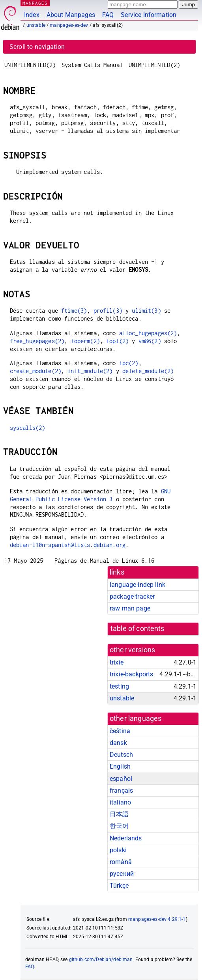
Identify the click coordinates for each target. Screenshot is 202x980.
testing (119, 686)
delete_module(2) (148, 371)
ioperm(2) (85, 341)
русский (122, 874)
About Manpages (71, 15)
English (120, 766)
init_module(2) (90, 371)
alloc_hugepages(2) (148, 333)
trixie (117, 662)
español (121, 779)
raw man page (130, 608)
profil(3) (108, 311)
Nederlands (126, 838)
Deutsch (121, 755)
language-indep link (137, 585)
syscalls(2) (28, 428)
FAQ (108, 15)
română (121, 862)
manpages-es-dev (69, 25)
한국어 (119, 826)
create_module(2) (36, 371)
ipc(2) (129, 363)
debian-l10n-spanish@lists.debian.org (68, 545)
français (121, 791)
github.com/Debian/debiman (101, 959)
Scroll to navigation (37, 47)
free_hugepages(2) (37, 341)
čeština (120, 731)
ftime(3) (74, 311)
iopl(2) (117, 341)
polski (118, 850)
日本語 (119, 814)
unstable (36, 25)
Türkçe (119, 886)
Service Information (149, 15)
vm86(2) (150, 341)
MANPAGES (35, 3)
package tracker (132, 596)
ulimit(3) (146, 311)
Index (32, 15)
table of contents (137, 629)
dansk (118, 743)
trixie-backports (131, 674)
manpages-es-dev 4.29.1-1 (157, 919)
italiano (120, 802)
